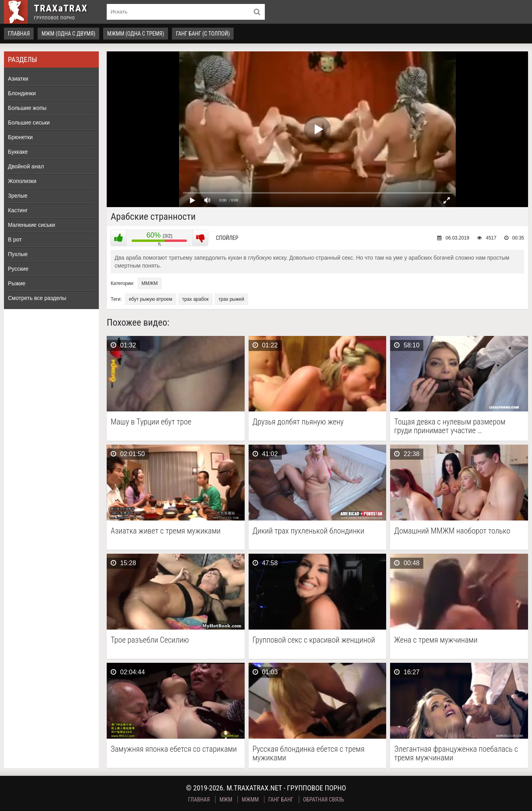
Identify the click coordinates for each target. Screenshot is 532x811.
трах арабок (195, 299)
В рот (15, 240)
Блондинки (22, 93)
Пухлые (18, 254)
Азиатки (18, 79)
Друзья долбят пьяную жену (298, 422)
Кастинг (18, 210)
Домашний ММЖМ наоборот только (452, 531)
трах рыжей (231, 299)
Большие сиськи (29, 123)
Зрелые (18, 196)
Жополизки (22, 181)
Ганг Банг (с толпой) (203, 34)
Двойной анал (26, 166)
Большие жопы (27, 108)
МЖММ (250, 800)
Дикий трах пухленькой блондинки (308, 531)
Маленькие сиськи (31, 225)
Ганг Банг (281, 800)
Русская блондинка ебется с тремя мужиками (309, 753)
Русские (18, 269)
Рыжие (17, 283)
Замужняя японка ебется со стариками (174, 749)
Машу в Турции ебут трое (151, 422)
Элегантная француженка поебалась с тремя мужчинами (456, 753)
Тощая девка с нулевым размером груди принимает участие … (450, 426)
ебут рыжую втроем (151, 299)
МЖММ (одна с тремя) (136, 34)
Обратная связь (324, 800)
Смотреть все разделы (37, 298)
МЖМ (226, 800)
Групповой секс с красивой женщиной (314, 640)
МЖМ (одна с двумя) (68, 34)
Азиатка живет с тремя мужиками (166, 531)
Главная (19, 34)
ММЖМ (150, 283)
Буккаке (18, 152)
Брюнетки (20, 137)
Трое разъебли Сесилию (150, 640)
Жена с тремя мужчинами (436, 640)
